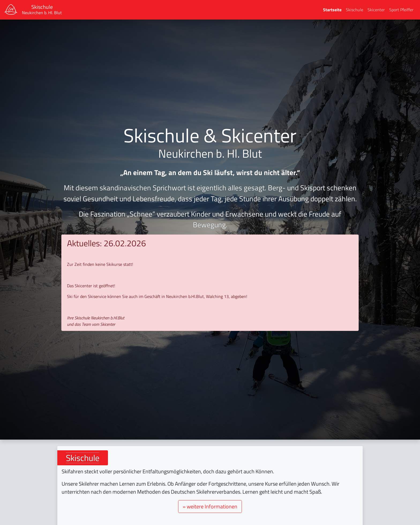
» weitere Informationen (210, 506)
